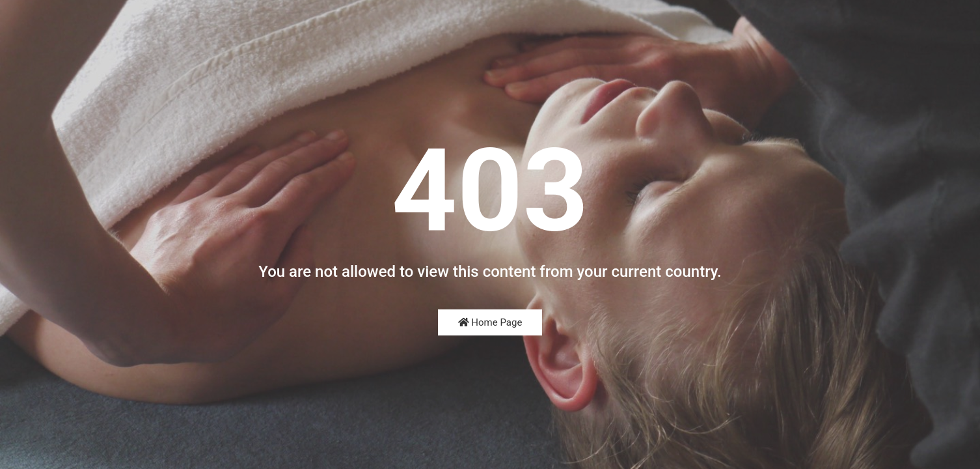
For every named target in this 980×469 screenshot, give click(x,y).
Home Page (490, 322)
